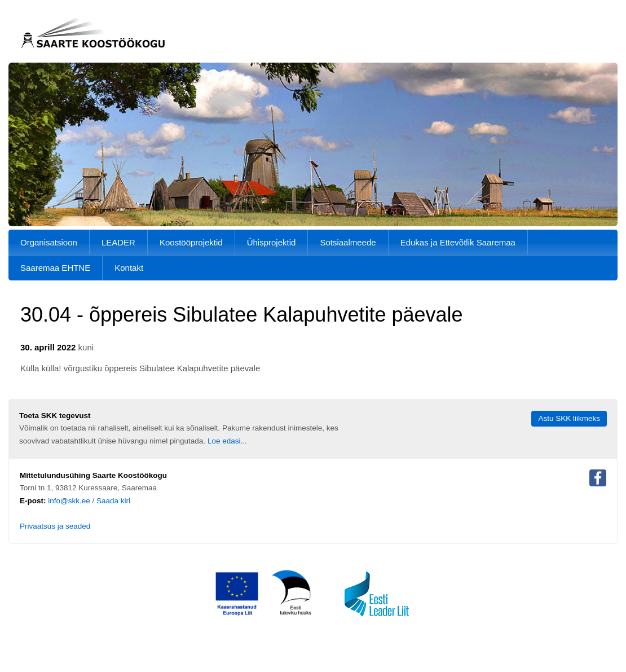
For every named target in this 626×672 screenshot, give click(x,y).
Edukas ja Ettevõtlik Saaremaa (458, 242)
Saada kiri (113, 501)
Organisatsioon (49, 242)
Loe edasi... (227, 441)
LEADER (118, 242)
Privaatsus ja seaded (55, 526)
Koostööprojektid (191, 242)
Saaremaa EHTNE (55, 268)
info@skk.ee (69, 501)
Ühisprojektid (272, 242)
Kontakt (129, 268)
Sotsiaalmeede (348, 242)
